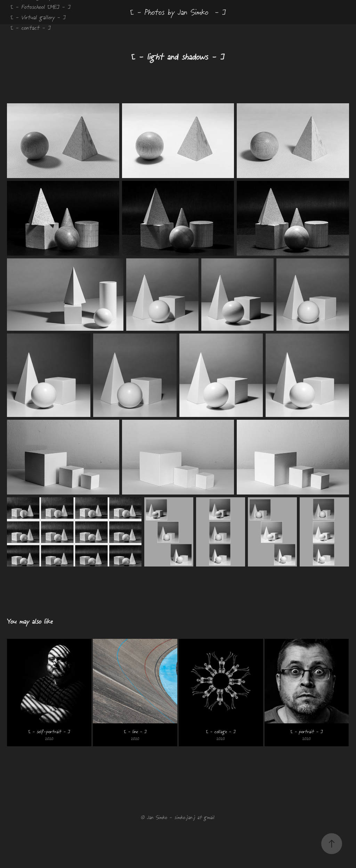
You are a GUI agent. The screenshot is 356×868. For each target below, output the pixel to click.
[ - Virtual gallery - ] (38, 17)
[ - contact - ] (31, 28)
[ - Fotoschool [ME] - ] (41, 7)
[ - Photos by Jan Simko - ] (178, 12)
